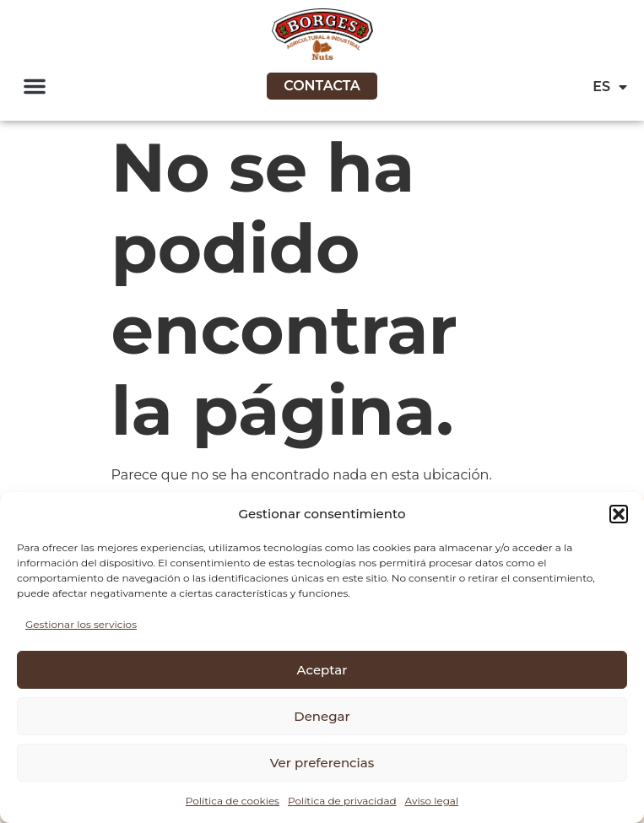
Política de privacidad (342, 801)
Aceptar (322, 670)
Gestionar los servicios (81, 624)
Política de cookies (233, 801)
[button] (619, 514)
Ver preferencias (322, 763)
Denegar (322, 716)
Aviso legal (432, 801)
